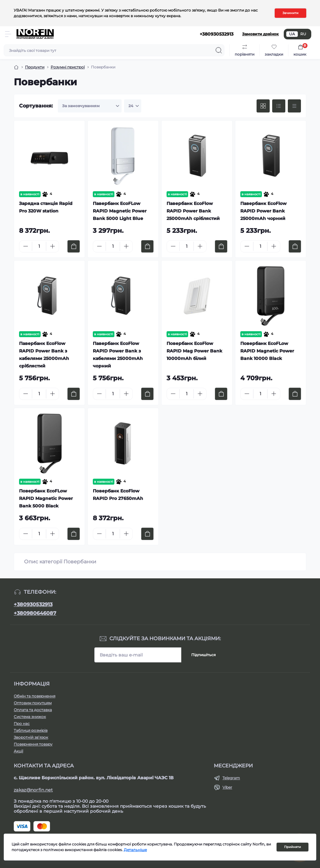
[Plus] (52, 246)
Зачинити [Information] (290, 13)
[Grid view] (263, 106)
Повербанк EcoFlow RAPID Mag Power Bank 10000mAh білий (194, 351)
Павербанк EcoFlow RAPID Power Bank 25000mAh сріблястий (193, 211)
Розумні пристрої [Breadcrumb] (68, 67)
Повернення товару (33, 744)
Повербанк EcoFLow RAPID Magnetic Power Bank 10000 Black (267, 351)
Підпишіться (203, 655)
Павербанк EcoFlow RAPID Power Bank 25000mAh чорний (263, 211)
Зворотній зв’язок (31, 737)
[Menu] (8, 34)
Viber (227, 787)
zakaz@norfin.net (33, 790)
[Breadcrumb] (16, 67)
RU (303, 34)
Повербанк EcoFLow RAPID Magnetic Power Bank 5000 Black (46, 498)
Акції (18, 751)
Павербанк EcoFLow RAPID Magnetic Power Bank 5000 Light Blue (120, 211)
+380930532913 (33, 604)
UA (292, 34)
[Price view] (294, 106)
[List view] (279, 106)
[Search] (219, 50)
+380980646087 (35, 613)
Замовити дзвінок (260, 34)
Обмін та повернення (35, 696)
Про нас (22, 723)
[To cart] (74, 246)
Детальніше (135, 850)
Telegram (231, 778)
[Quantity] (39, 246)
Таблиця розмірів (31, 730)
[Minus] (26, 246)
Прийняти (292, 847)
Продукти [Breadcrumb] (35, 67)
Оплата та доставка (33, 710)
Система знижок (30, 717)
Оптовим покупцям (33, 703)
